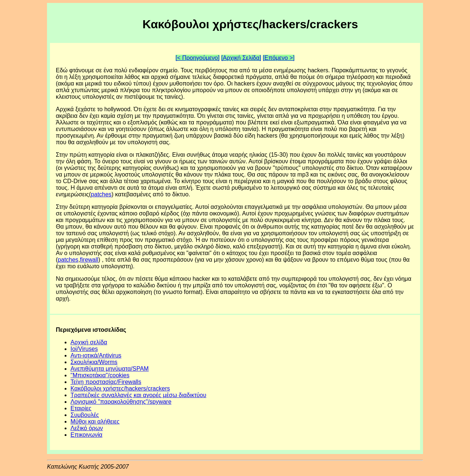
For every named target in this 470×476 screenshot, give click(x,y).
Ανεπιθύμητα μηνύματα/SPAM (110, 369)
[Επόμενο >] (279, 58)
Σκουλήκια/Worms (94, 362)
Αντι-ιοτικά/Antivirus (96, 355)
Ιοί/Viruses (84, 349)
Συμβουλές (85, 415)
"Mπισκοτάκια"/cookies (100, 375)
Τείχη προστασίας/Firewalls (106, 382)
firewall (89, 260)
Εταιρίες (81, 408)
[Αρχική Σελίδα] (241, 58)
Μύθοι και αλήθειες (95, 422)
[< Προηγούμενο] (198, 58)
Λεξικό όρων (87, 428)
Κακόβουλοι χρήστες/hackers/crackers (120, 388)
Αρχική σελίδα (89, 342)
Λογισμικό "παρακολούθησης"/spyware (121, 402)
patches (101, 194)
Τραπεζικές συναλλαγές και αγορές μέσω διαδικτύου (138, 395)
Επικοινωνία (86, 435)
